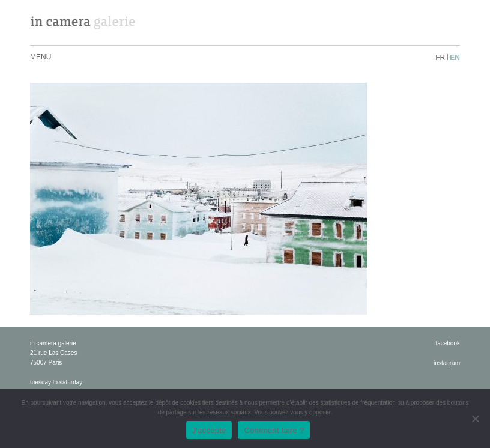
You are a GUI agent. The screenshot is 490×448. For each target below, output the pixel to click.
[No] (475, 419)
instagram (447, 363)
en (455, 58)
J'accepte (209, 430)
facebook (448, 343)
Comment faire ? (274, 430)
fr (440, 58)
